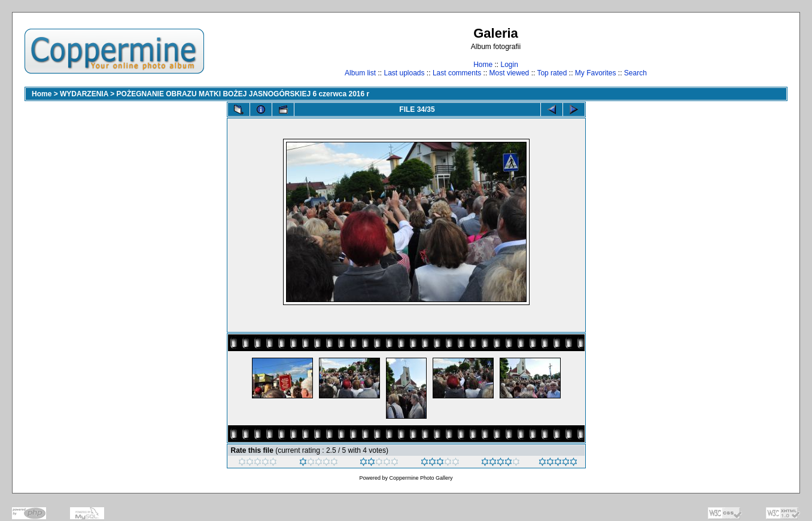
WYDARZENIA (84, 94)
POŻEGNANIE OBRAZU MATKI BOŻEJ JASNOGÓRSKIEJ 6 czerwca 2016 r (243, 94)
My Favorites (596, 73)
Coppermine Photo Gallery (421, 478)
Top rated (552, 73)
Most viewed (510, 73)
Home (483, 65)
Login (509, 65)
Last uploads (404, 73)
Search (635, 73)
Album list (360, 73)
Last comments (457, 73)
